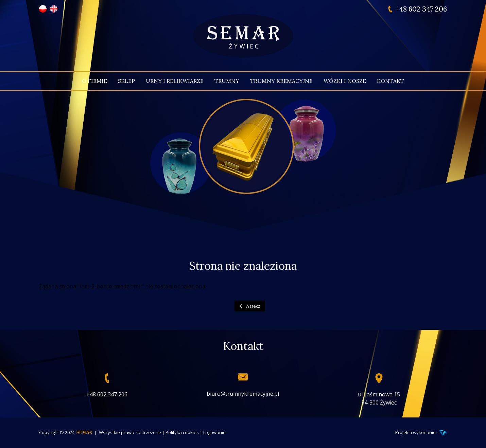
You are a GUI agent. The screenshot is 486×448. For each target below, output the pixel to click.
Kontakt (390, 81)
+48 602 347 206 (421, 9)
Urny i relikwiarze (175, 81)
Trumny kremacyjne (281, 81)
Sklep (126, 81)
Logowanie (214, 432)
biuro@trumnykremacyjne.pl (243, 394)
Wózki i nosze (345, 81)
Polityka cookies (182, 432)
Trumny (227, 81)
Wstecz (253, 309)
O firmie (94, 81)
